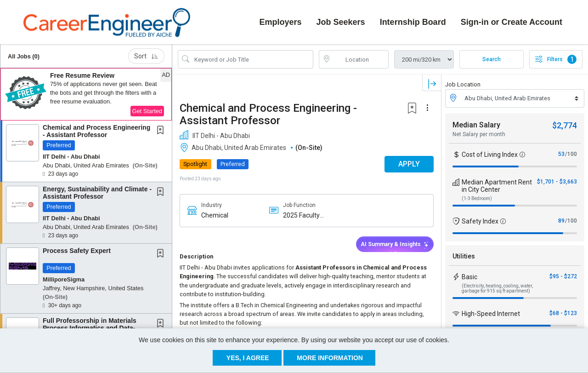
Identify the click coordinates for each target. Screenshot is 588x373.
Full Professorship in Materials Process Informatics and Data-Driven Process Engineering (90, 327)
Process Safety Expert (77, 250)
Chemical (215, 214)
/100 (571, 153)
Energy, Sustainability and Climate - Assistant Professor (97, 192)
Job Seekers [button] (341, 22)
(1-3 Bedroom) (477, 198)
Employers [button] (281, 22)
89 (561, 220)
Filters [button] (556, 59)
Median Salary (476, 124)
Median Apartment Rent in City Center (497, 185)
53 (561, 153)
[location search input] (360, 59)
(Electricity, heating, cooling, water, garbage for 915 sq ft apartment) (497, 287)
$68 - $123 (563, 312)
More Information (330, 358)
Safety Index (480, 220)
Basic (469, 276)
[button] (86, 94)
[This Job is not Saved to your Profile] (162, 131)
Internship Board (413, 22)
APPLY (409, 164)
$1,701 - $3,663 (557, 181)
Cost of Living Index (490, 154)
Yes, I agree (248, 358)
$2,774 (565, 124)
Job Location (463, 84)
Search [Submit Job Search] (492, 59)
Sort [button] (146, 56)
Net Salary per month (479, 133)
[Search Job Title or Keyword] (252, 59)
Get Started (147, 111)
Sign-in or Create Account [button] (512, 22)
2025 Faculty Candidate (301, 215)
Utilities (464, 255)
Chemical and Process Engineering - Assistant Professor (96, 130)
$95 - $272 (563, 275)
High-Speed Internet (491, 313)
